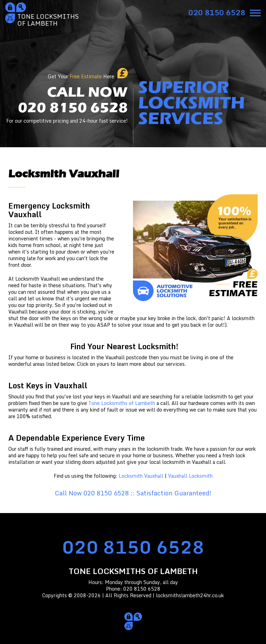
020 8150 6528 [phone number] (133, 547)
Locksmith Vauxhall (141, 476)
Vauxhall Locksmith (190, 476)
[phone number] (217, 13)
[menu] (255, 12)
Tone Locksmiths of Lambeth (122, 403)
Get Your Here (81, 76)
